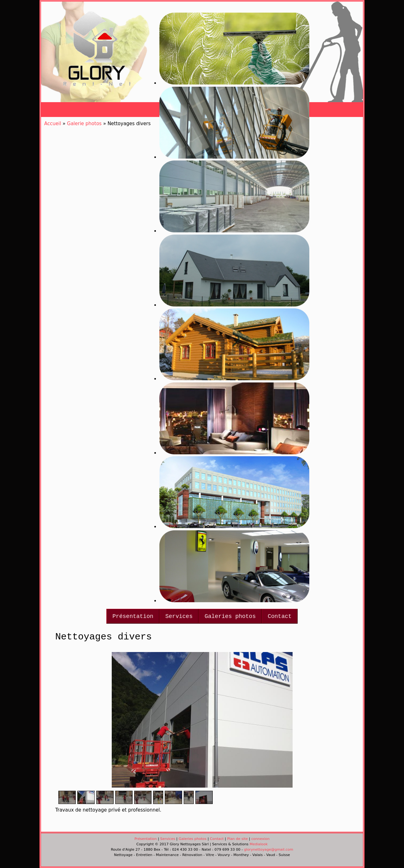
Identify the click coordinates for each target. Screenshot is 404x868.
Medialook (259, 844)
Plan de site (238, 839)
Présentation (133, 616)
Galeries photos (230, 616)
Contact (280, 616)
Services (179, 616)
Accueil (53, 124)
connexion (260, 839)
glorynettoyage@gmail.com (269, 850)
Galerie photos (84, 124)
